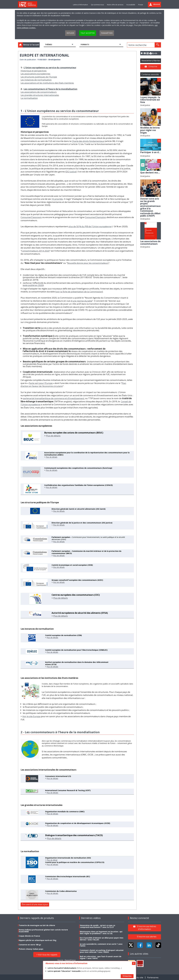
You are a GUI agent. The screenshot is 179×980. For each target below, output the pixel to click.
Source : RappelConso (66, 960)
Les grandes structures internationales (40, 95)
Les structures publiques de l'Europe (39, 77)
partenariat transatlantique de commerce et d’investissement (54, 398)
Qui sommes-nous (97, 5)
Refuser (70, 33)
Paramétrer (107, 33)
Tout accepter (88, 33)
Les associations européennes (35, 74)
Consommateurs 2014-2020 (35, 251)
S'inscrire (153, 66)
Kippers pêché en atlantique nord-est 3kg (38, 940)
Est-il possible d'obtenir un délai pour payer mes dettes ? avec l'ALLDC (102, 939)
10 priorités (57, 199)
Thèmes (49, 44)
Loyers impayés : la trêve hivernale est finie (150, 100)
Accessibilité (131, 5)
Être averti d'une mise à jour (35, 904)
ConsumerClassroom (31, 217)
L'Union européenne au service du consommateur (50, 68)
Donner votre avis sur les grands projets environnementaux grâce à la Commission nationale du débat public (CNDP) (150, 207)
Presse (141, 5)
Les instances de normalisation (36, 80)
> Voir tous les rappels (47, 955)
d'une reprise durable (81, 301)
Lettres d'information (80, 5)
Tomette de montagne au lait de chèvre (37, 925)
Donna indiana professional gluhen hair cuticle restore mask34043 (43, 931)
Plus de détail (52, 860)
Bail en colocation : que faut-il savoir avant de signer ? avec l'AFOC (101, 957)
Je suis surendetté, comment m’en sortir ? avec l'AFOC (101, 945)
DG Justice (71, 172)
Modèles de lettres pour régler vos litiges (150, 130)
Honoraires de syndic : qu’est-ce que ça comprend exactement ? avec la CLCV (98, 926)
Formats (85, 44)
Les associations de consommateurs (39, 92)
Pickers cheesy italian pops (31, 949)
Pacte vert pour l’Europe (41, 383)
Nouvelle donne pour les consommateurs (88, 263)
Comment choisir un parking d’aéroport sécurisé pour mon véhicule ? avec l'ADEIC (102, 951)
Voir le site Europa (31, 716)
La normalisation (29, 98)
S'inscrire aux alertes (147, 937)
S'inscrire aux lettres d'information (147, 928)
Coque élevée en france (29, 936)
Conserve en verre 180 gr (30, 945)
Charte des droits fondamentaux (88, 141)
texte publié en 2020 (33, 285)
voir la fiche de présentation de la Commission (79, 292)
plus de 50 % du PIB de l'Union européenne (90, 226)
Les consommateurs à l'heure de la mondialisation (50, 89)
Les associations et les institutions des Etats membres (47, 83)
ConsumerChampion (95, 217)
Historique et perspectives (34, 71)
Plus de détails (53, 436)
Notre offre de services (115, 5)
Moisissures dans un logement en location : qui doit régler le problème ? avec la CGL (101, 932)
